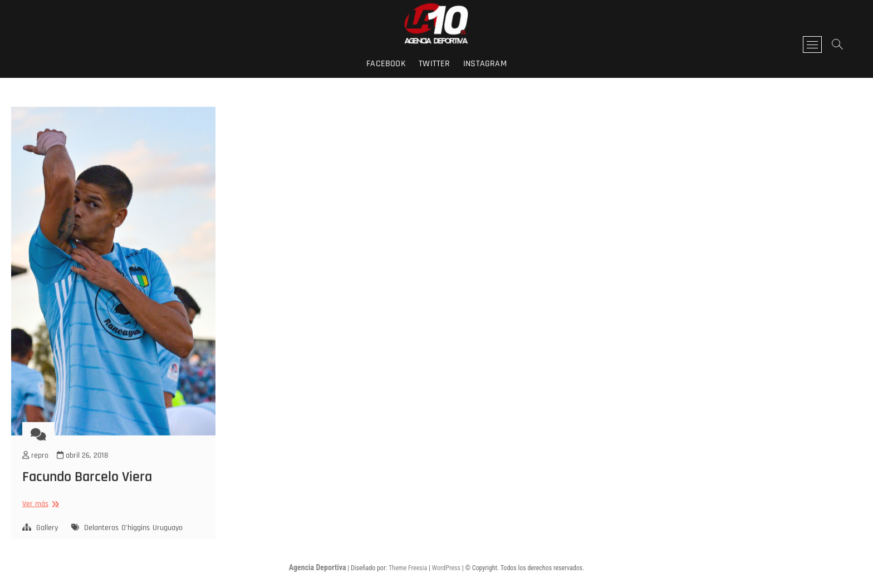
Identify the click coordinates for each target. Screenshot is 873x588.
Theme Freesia (408, 568)
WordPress (446, 568)
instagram (485, 64)
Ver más (39, 520)
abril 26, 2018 (82, 471)
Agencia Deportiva (318, 567)
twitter (434, 64)
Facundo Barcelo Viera (87, 493)
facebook (386, 64)
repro (35, 471)
